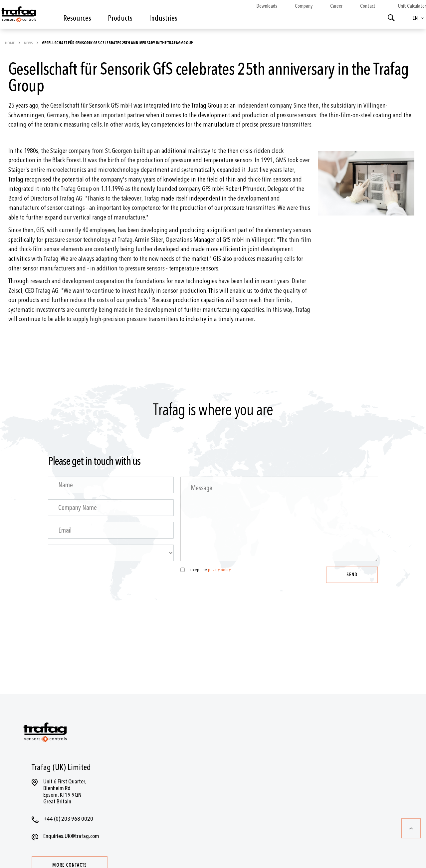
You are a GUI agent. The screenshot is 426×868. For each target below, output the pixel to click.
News (29, 43)
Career (336, 6)
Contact (368, 6)
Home (10, 43)
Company (304, 6)
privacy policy (219, 570)
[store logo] (18, 16)
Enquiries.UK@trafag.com (71, 836)
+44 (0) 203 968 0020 (68, 819)
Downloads (267, 6)
